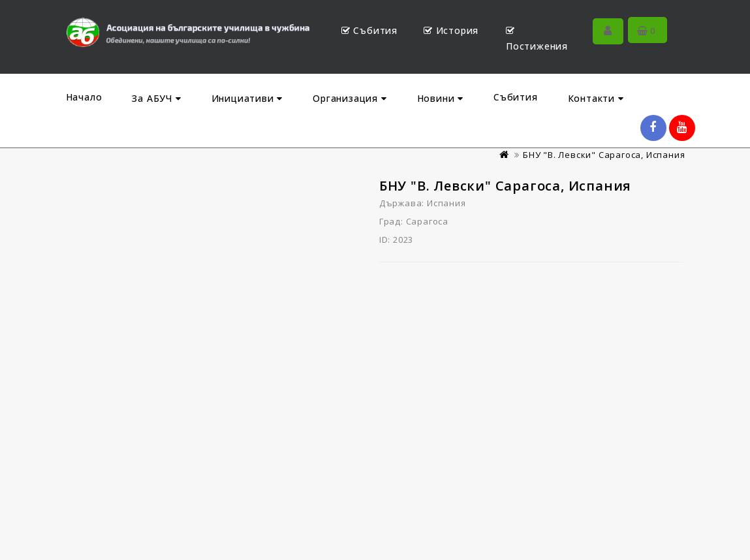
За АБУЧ (156, 98)
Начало (84, 97)
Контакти (596, 98)
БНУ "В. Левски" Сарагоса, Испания (604, 155)
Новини (440, 98)
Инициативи (247, 98)
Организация (350, 98)
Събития (516, 97)
